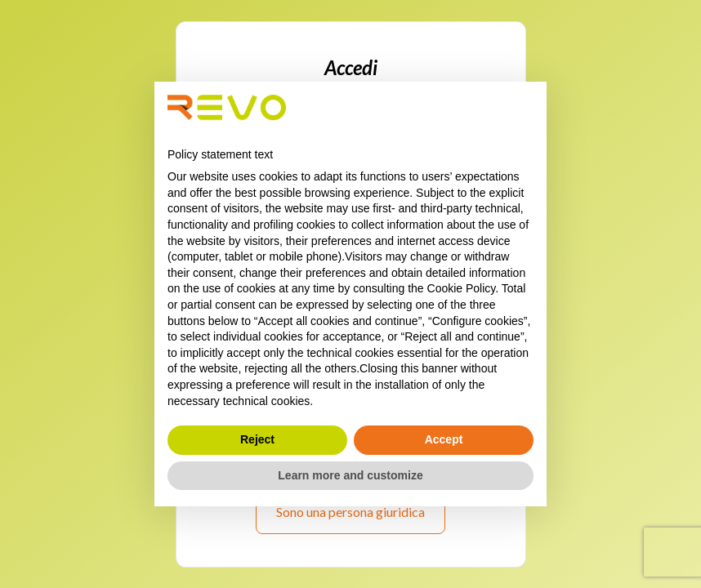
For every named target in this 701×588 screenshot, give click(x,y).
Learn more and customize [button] (350, 475)
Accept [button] (444, 439)
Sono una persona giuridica (350, 512)
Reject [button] (257, 439)
